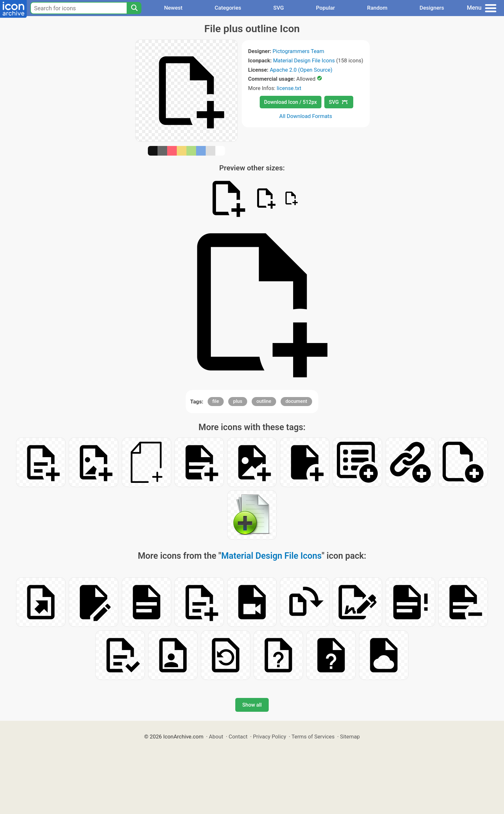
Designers (432, 8)
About (216, 737)
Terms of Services (313, 737)
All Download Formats (306, 116)
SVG (279, 8)
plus (238, 401)
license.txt (289, 88)
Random (377, 8)
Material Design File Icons (304, 60)
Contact (238, 737)
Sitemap (350, 737)
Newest (173, 8)
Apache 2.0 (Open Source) (301, 70)
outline (264, 401)
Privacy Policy (270, 737)
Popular (325, 8)
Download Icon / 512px (291, 102)
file (216, 401)
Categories (228, 8)
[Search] (134, 8)
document (296, 401)
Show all (252, 705)
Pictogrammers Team (298, 51)
